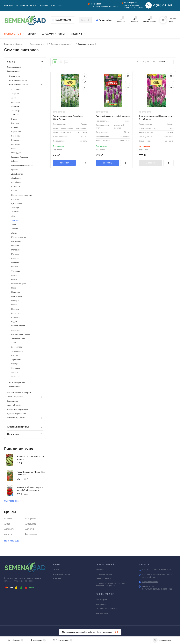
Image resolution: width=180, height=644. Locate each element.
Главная (8, 44)
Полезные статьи (103, 579)
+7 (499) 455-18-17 (162, 5)
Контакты (100, 570)
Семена (19, 44)
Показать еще (13, 541)
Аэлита (8, 534)
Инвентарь (57, 579)
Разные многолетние (61, 44)
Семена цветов (37, 44)
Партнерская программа (106, 608)
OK (116, 632)
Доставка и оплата (104, 574)
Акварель (9, 529)
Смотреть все (13, 501)
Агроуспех (31, 518)
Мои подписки (102, 613)
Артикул (29, 529)
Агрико (8, 518)
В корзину (64, 163)
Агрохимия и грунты (61, 574)
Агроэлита (31, 524)
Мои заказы (101, 604)
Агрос (7, 524)
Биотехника (31, 534)
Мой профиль (101, 599)
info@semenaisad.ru (150, 582)
